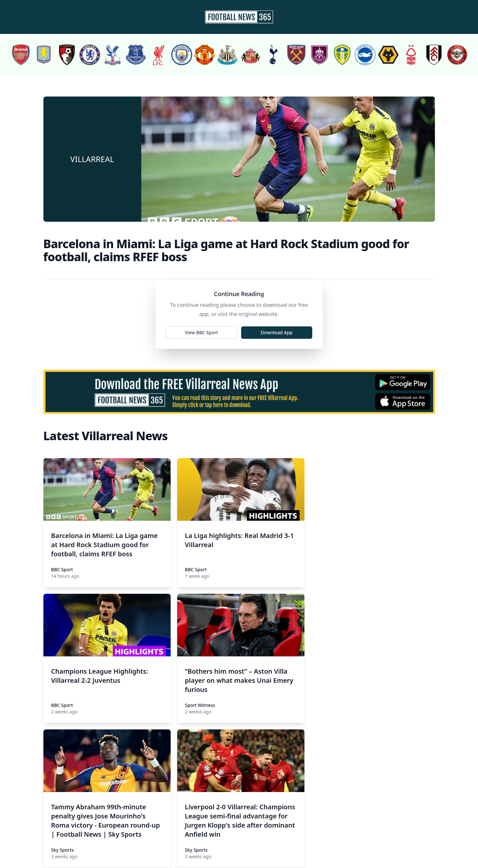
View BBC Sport (201, 332)
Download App (277, 332)
